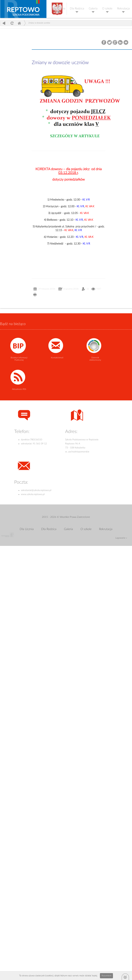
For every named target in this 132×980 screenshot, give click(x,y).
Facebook (104, 43)
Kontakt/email (57, 358)
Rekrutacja (123, 8)
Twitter (110, 43)
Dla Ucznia (59, 8)
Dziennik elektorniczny (95, 359)
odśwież (12, 23)
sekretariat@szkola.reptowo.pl (36, 490)
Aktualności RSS (19, 389)
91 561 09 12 (40, 444)
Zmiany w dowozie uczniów (39, 23)
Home (19, 23)
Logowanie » (121, 538)
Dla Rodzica (77, 8)
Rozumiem (106, 976)
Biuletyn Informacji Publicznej (19, 359)
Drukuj (35, 295)
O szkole (107, 8)
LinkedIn (121, 43)
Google (115, 43)
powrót (4, 23)
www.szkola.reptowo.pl (33, 494)
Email (126, 43)
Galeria (93, 8)
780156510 (36, 440)
